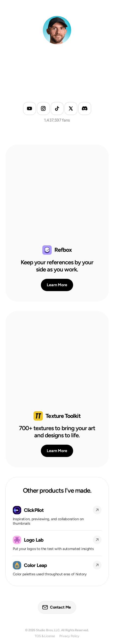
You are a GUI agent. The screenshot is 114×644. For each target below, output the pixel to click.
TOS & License (45, 636)
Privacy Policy (69, 636)
